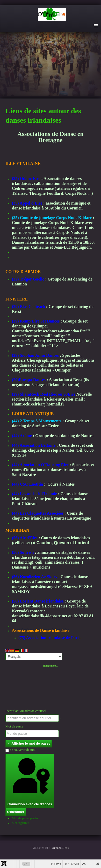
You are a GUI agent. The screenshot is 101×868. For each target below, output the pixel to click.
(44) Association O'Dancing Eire (40, 465)
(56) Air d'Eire (25, 538)
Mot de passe (14, 726)
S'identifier (16, 812)
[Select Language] (34, 657)
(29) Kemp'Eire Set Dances (36, 321)
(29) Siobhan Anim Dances (35, 355)
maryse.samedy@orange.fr (36, 587)
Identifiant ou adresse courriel (26, 711)
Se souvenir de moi (20, 750)
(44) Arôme (22, 436)
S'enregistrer (20, 823)
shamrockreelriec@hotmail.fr (38, 404)
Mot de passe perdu (25, 818)
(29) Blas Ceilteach (28, 307)
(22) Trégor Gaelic (28, 279)
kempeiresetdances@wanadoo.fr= (56, 331)
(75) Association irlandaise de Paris (49, 638)
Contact (19, 331)
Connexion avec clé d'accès (30, 781)
